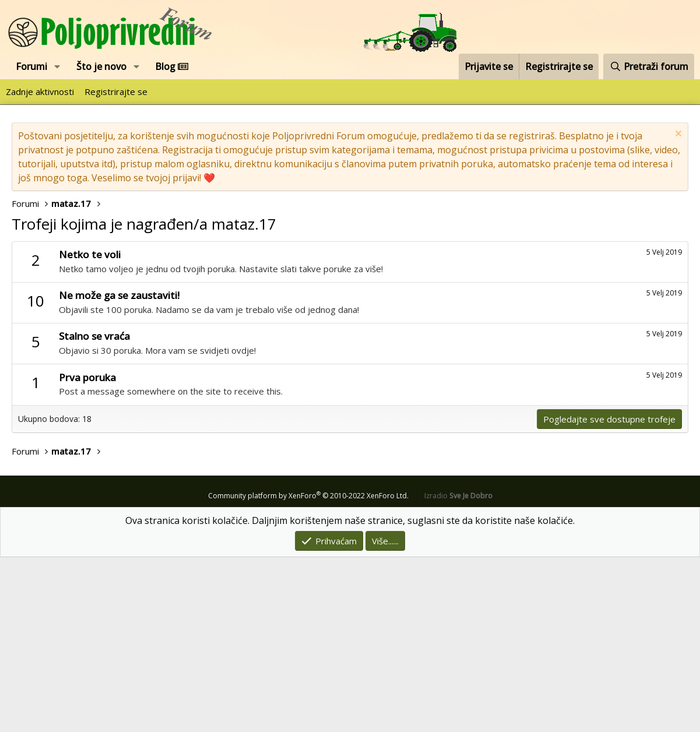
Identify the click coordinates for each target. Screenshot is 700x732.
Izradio (458, 671)
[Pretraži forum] (649, 66)
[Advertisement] (350, 329)
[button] (57, 66)
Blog (172, 66)
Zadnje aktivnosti (40, 91)
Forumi (31, 66)
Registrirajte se (116, 91)
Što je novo (101, 66)
